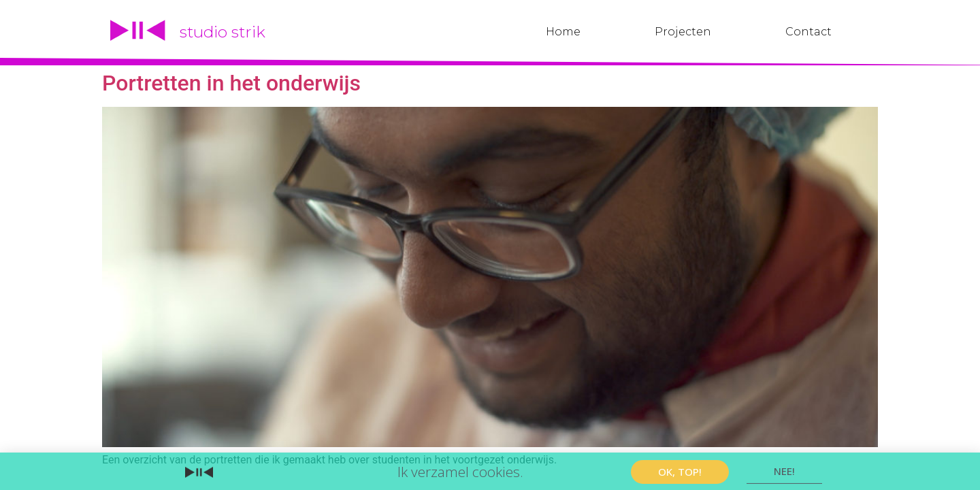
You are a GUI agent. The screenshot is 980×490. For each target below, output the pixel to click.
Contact (808, 32)
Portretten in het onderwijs (231, 83)
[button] (680, 473)
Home (563, 32)
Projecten (683, 32)
